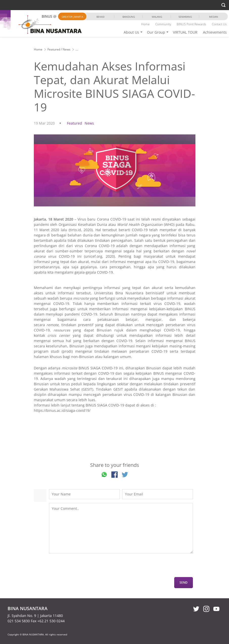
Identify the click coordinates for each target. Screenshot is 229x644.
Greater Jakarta (72, 17)
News (67, 49)
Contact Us (219, 24)
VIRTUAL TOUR (185, 32)
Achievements (215, 32)
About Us (131, 32)
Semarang (185, 17)
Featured (54, 49)
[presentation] (87, 567)
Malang (157, 17)
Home (145, 24)
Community (163, 24)
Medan (214, 17)
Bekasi (100, 17)
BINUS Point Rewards (192, 24)
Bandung (129, 17)
